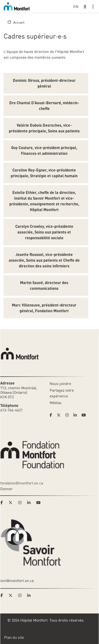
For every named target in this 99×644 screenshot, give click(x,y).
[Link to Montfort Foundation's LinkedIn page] (30, 503)
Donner (6, 489)
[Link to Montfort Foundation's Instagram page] (21, 503)
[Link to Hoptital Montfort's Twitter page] (60, 415)
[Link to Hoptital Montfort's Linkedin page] (77, 415)
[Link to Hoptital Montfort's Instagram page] (68, 415)
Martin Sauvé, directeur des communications (44, 285)
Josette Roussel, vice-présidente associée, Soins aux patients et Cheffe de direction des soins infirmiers (44, 260)
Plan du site (14, 637)
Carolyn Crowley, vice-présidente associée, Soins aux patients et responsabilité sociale (44, 232)
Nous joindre (60, 384)
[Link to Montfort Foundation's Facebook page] (3, 503)
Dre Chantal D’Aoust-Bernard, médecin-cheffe (44, 106)
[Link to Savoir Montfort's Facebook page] (3, 595)
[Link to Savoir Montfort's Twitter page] (12, 595)
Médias (56, 403)
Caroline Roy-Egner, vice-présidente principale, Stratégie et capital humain (44, 173)
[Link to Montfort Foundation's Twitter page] (12, 503)
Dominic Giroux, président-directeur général (44, 83)
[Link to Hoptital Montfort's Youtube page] (84, 415)
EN (76, 6)
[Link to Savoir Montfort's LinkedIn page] (30, 595)
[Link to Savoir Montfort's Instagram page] (21, 595)
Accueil (19, 22)
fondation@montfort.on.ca (22, 483)
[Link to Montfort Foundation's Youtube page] (39, 503)
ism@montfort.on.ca (17, 581)
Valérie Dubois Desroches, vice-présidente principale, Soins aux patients (44, 128)
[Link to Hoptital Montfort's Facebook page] (52, 415)
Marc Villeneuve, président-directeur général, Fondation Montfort (44, 308)
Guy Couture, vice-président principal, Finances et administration (44, 150)
